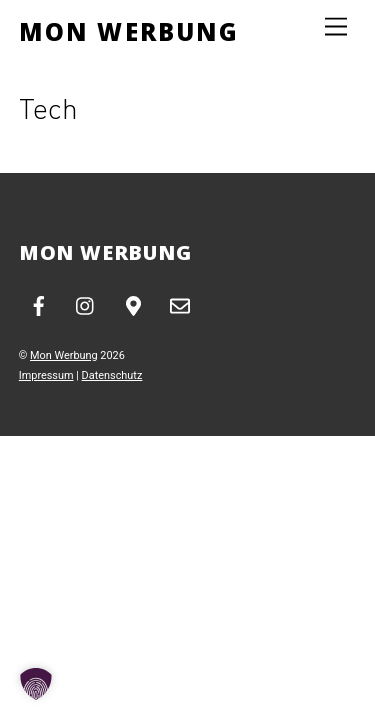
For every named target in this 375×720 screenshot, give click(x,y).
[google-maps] (133, 304)
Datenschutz (112, 375)
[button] (36, 684)
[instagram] (86, 304)
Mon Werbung (64, 355)
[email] (180, 304)
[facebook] (39, 304)
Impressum (46, 375)
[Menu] (336, 27)
